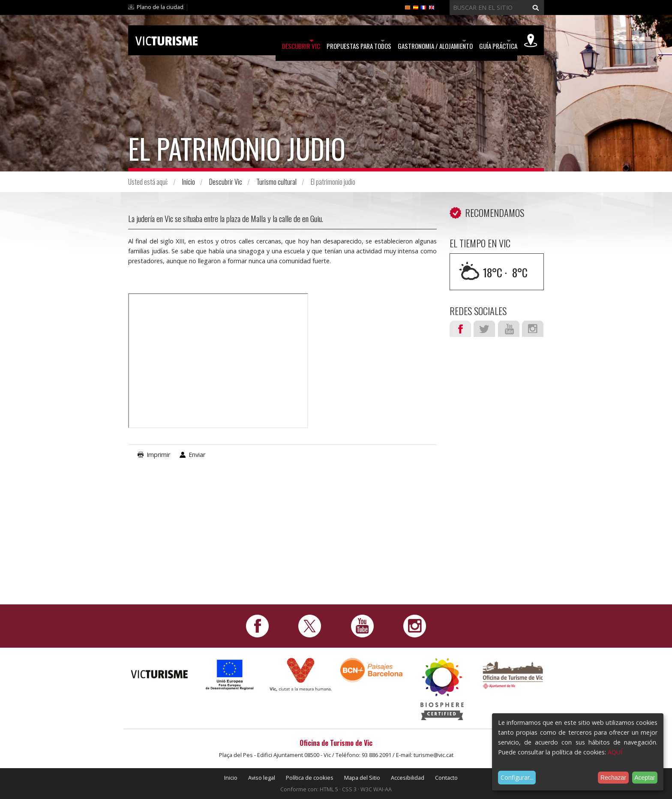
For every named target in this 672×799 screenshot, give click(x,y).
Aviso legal (262, 778)
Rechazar (613, 778)
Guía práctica (483, 41)
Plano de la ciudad (160, 7)
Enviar (197, 455)
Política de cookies (310, 778)
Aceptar (645, 778)
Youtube (509, 329)
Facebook (460, 329)
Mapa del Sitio (362, 778)
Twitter (484, 329)
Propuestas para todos (314, 41)
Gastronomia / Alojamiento (405, 41)
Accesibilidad (408, 778)
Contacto (446, 778)
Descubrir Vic (241, 41)
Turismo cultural (276, 182)
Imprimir (158, 455)
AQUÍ (615, 752)
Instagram (533, 329)
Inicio (189, 182)
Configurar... (517, 777)
